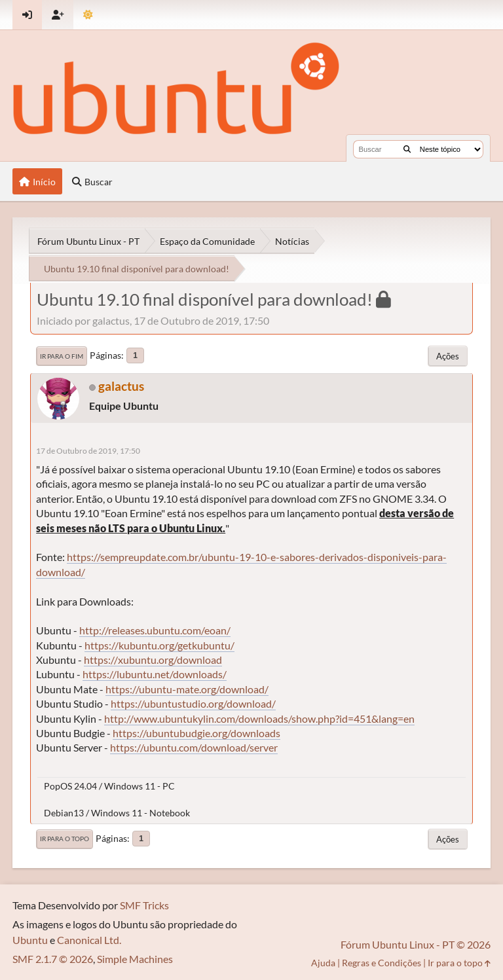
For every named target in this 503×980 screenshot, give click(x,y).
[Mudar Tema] (88, 15)
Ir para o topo (65, 839)
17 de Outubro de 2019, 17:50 (88, 451)
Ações (448, 356)
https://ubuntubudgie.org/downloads (196, 733)
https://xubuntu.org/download (153, 660)
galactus (121, 386)
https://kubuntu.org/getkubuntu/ (159, 645)
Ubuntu (30, 940)
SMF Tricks (144, 905)
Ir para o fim (62, 356)
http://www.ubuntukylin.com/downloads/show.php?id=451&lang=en (259, 718)
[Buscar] (407, 149)
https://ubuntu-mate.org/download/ (187, 689)
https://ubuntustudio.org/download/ (193, 703)
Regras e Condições (382, 963)
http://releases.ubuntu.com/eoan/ (155, 630)
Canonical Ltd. (89, 940)
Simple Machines (135, 959)
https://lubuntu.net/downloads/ (155, 674)
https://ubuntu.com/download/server (194, 747)
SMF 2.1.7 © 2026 (53, 959)
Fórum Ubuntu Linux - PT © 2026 (416, 944)
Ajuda (323, 963)
